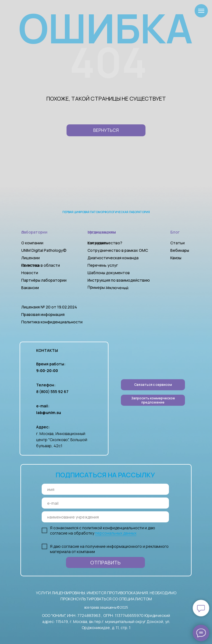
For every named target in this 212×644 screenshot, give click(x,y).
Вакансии (30, 288)
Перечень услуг (103, 265)
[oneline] (105, 517)
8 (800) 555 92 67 (52, 392)
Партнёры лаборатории (44, 280)
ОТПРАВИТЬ (105, 562)
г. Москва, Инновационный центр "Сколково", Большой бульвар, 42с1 (62, 440)
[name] (105, 489)
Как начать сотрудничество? (105, 243)
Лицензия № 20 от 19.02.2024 (49, 307)
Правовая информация (43, 314)
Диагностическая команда (113, 258)
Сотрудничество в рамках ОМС (118, 250)
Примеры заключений (108, 287)
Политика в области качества (41, 265)
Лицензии (31, 258)
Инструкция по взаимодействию (119, 280)
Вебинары (180, 250)
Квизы (176, 258)
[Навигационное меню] (201, 11)
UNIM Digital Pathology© (44, 250)
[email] (105, 503)
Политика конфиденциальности (52, 322)
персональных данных (116, 533)
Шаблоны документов (109, 273)
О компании (32, 243)
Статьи (177, 243)
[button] (153, 400)
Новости (30, 273)
